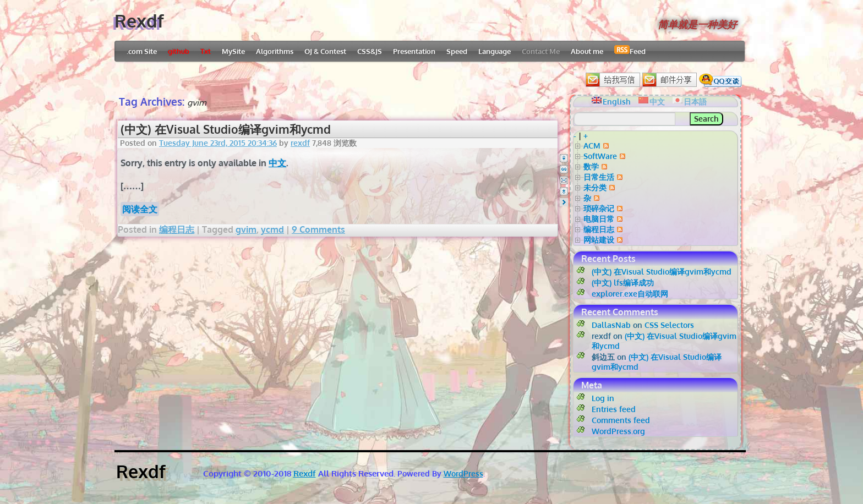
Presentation (414, 51)
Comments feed (621, 420)
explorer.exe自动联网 (630, 294)
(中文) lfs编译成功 (623, 283)
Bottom (564, 191)
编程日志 (177, 229)
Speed (457, 51)
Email (564, 180)
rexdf (300, 143)
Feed (630, 50)
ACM (592, 146)
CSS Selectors (669, 325)
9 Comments (318, 229)
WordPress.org (618, 431)
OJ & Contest (325, 51)
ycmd (272, 229)
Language (495, 51)
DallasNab (611, 325)
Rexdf (139, 21)
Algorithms (275, 51)
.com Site (142, 51)
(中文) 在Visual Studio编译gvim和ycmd (226, 129)
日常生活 (599, 177)
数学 (591, 166)
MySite (233, 51)
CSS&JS (370, 51)
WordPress (463, 473)
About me (587, 51)
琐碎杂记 (599, 208)
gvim (246, 229)
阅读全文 (140, 209)
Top (564, 158)
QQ (564, 169)
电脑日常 (599, 219)
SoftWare (600, 156)
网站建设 (599, 240)
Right (564, 202)
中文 (277, 163)
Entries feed (614, 409)
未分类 (595, 187)
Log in (603, 398)
